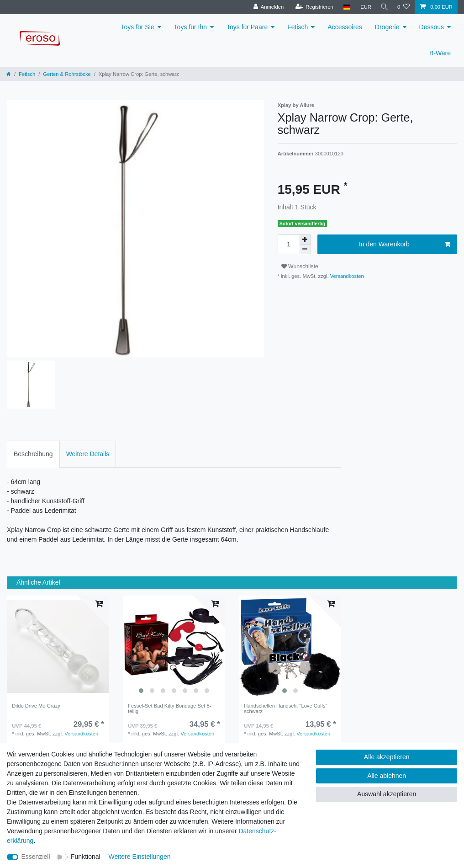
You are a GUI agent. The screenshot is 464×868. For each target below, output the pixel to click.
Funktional (86, 857)
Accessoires (345, 27)
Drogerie (387, 27)
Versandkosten (346, 276)
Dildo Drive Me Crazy (36, 706)
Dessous (432, 27)
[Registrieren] (312, 7)
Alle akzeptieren (387, 757)
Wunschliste (300, 266)
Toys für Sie (137, 27)
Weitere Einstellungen (140, 857)
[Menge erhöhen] (305, 240)
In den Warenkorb (405, 245)
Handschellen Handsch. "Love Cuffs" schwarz (286, 708)
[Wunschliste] (403, 7)
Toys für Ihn (190, 27)
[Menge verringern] (305, 249)
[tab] (33, 454)
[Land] (344, 7)
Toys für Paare (247, 27)
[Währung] (364, 7)
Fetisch (298, 27)
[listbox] (174, 647)
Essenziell (36, 857)
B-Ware (440, 53)
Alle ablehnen (387, 776)
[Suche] (383, 7)
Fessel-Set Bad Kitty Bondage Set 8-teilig (169, 708)
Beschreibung (33, 454)
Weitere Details (88, 454)
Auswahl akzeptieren (387, 794)
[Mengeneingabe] (289, 244)
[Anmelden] (266, 7)
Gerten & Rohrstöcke (67, 74)
